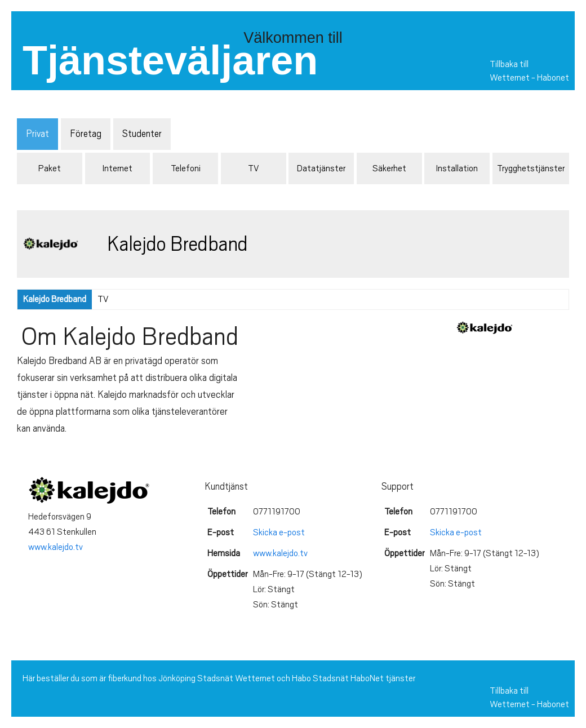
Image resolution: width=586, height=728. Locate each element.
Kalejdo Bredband (55, 299)
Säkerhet (389, 168)
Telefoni (186, 168)
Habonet (553, 78)
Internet (117, 168)
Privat (37, 134)
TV (253, 168)
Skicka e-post (279, 532)
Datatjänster (321, 168)
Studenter (142, 134)
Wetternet (510, 78)
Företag (86, 134)
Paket (50, 168)
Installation (457, 168)
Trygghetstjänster (531, 168)
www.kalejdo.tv (56, 547)
